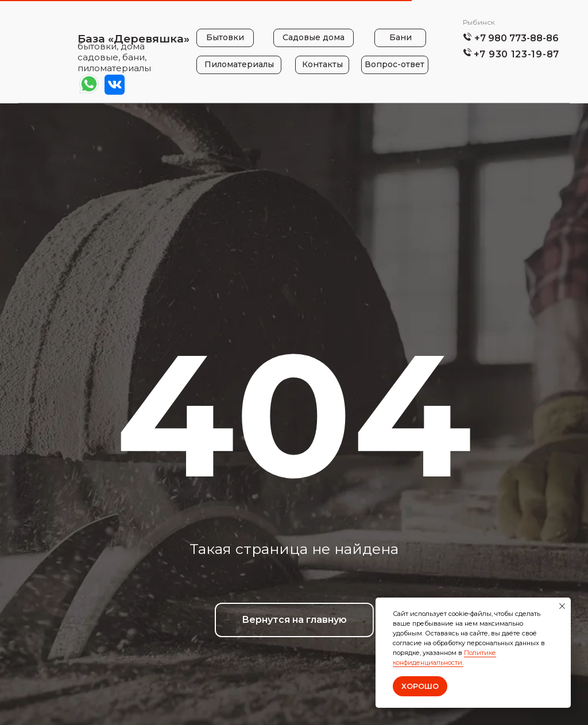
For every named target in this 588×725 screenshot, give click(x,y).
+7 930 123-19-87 (517, 54)
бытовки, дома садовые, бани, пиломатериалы (114, 57)
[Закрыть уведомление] (562, 606)
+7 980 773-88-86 (517, 38)
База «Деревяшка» (134, 39)
